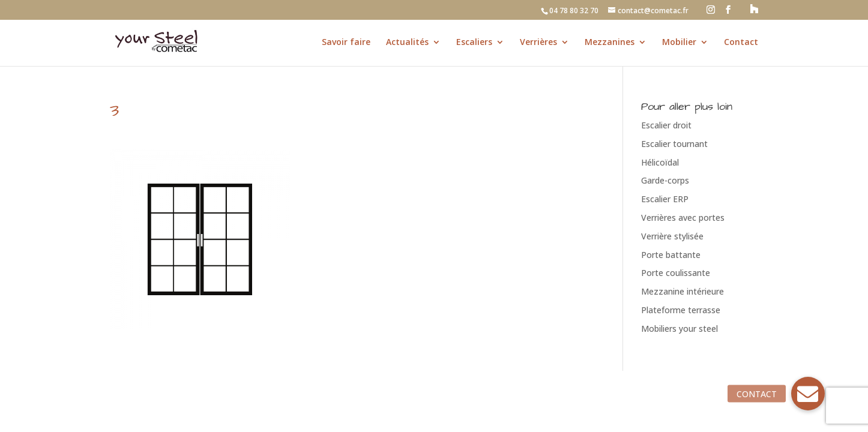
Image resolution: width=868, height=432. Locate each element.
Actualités (407, 43)
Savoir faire (346, 43)
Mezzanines (610, 43)
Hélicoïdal (660, 162)
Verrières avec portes (683, 217)
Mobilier (679, 43)
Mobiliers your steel (680, 328)
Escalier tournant (674, 144)
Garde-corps (665, 180)
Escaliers (474, 43)
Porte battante (671, 255)
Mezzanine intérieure (683, 291)
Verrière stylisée (672, 236)
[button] (808, 394)
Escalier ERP (665, 199)
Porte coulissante (676, 273)
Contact (741, 43)
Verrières (538, 43)
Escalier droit (666, 125)
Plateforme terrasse (681, 310)
